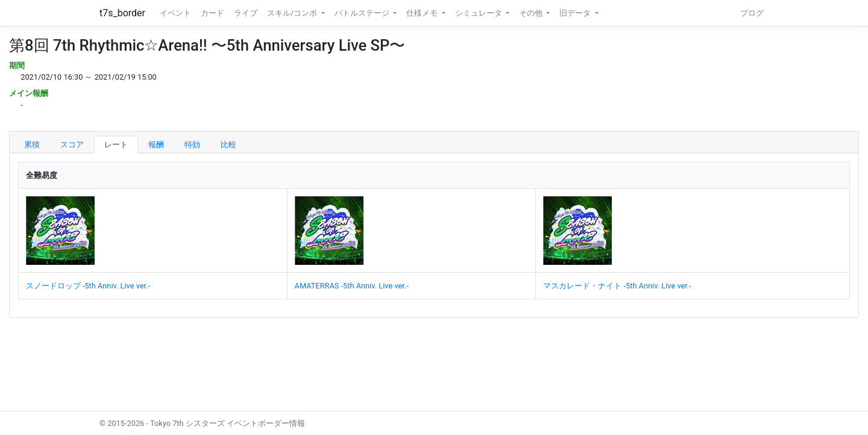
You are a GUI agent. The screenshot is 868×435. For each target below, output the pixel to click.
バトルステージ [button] (363, 13)
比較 (228, 144)
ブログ (752, 13)
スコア (72, 144)
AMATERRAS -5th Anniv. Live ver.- (352, 286)
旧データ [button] (576, 13)
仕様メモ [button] (423, 13)
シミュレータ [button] (480, 13)
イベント (175, 13)
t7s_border (122, 13)
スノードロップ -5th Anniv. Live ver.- (88, 286)
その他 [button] (532, 13)
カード (212, 13)
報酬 (156, 144)
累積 (32, 144)
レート (116, 144)
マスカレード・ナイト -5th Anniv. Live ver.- (617, 286)
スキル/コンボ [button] (293, 13)
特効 (192, 144)
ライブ (246, 13)
